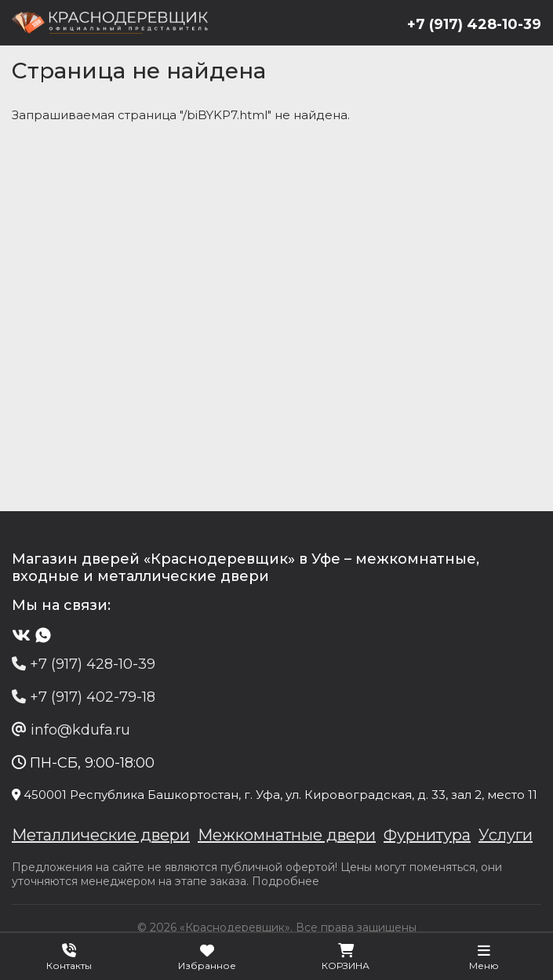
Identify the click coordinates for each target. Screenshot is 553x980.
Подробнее (286, 881)
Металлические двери (101, 835)
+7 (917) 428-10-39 (474, 24)
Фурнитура (427, 835)
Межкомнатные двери (287, 835)
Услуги (506, 835)
